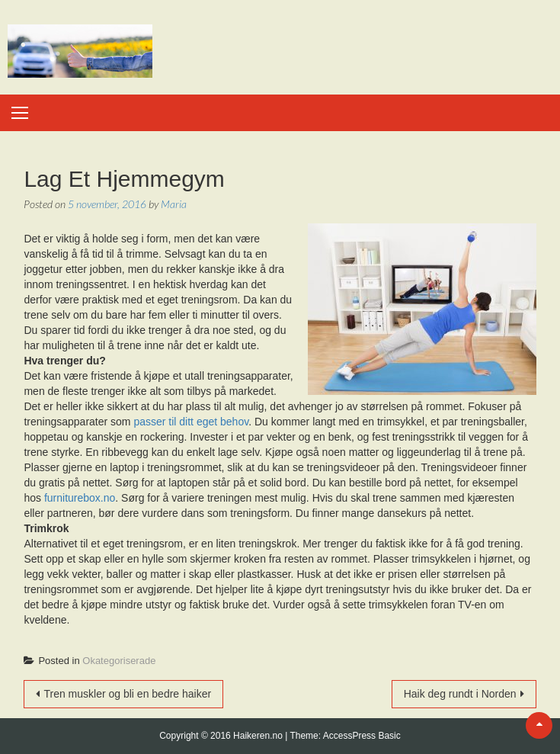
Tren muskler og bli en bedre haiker (127, 694)
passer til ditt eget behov (191, 422)
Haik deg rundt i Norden (460, 694)
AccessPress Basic (362, 736)
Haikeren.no (259, 736)
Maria (174, 204)
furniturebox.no (80, 498)
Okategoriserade (119, 661)
